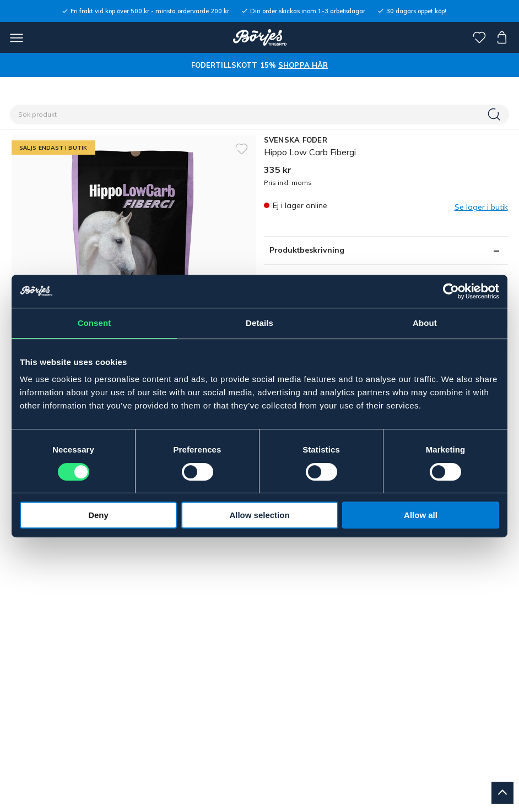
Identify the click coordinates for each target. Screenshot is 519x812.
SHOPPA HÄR (303, 65)
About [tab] (425, 323)
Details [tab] (259, 323)
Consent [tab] (94, 323)
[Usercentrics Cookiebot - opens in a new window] (451, 291)
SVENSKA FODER (296, 140)
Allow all (421, 515)
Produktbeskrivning (307, 250)
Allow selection (259, 515)
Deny (98, 515)
